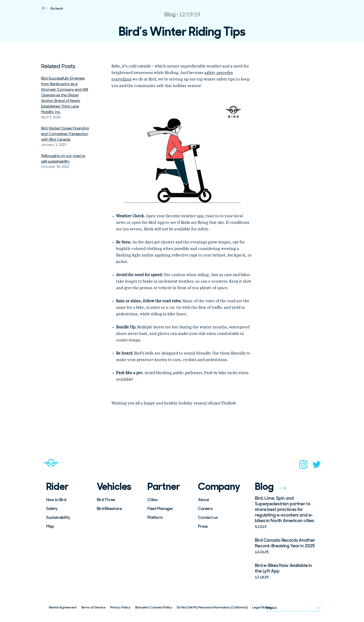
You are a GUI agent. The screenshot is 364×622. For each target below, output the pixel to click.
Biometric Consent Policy (154, 607)
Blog (270, 487)
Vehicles (114, 487)
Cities (153, 500)
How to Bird (56, 500)
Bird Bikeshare (109, 509)
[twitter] (317, 466)
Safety (52, 509)
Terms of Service (93, 607)
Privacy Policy (120, 607)
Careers (205, 509)
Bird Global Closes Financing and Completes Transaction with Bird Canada (65, 134)
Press (203, 526)
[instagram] (303, 466)
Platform (155, 517)
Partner (164, 487)
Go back (57, 8)
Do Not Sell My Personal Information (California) (212, 607)
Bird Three (106, 500)
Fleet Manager (160, 509)
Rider (57, 487)
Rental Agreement (63, 607)
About (203, 500)
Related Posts (58, 66)
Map (50, 526)
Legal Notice (262, 607)
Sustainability (58, 517)
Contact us (208, 517)
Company (219, 487)
